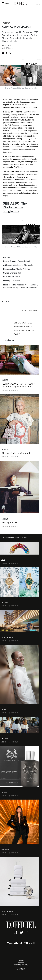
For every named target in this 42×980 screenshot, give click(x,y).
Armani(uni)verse (9, 523)
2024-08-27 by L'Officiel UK (10, 390)
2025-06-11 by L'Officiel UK (10, 563)
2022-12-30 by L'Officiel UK (10, 457)
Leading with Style (29, 310)
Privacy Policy (21, 965)
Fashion (6, 23)
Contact (21, 969)
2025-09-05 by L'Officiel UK (10, 527)
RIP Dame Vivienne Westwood (16, 453)
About (21, 960)
